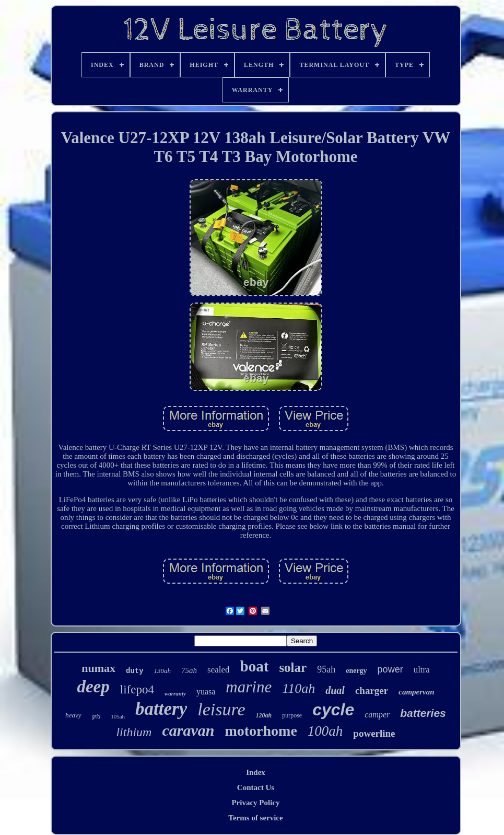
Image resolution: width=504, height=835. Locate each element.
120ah (264, 715)
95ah (326, 669)
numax (98, 668)
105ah (118, 716)
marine (249, 687)
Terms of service (255, 818)
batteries (423, 713)
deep (93, 687)
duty (135, 671)
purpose (292, 715)
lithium (134, 732)
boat (255, 666)
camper (377, 715)
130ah (163, 671)
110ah (298, 688)
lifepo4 (137, 689)
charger (372, 691)
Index (256, 772)
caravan (188, 730)
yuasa (206, 692)
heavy (73, 715)
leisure (221, 709)
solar (293, 668)
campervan (416, 692)
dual (335, 690)
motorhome (261, 731)
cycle (333, 710)
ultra (422, 670)
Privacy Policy (255, 803)
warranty (175, 693)
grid (96, 717)
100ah (325, 731)
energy (356, 671)
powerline (374, 733)
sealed (218, 670)
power (390, 669)
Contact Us (256, 787)
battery (161, 709)
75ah (189, 670)
